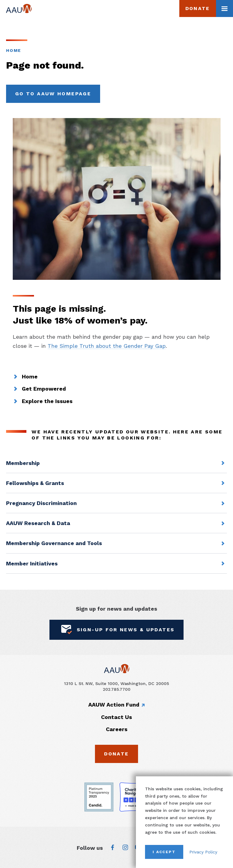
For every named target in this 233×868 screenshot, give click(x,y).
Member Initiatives (32, 563)
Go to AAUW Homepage (53, 94)
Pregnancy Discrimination (41, 503)
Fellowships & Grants (35, 483)
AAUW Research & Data (38, 523)
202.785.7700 (117, 689)
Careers (117, 729)
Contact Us (116, 717)
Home (14, 50)
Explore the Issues (47, 401)
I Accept (164, 852)
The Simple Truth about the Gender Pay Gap (107, 346)
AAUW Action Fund (114, 705)
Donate (198, 8)
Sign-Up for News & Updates (117, 630)
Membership (23, 463)
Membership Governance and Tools (54, 543)
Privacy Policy (203, 852)
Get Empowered (44, 389)
